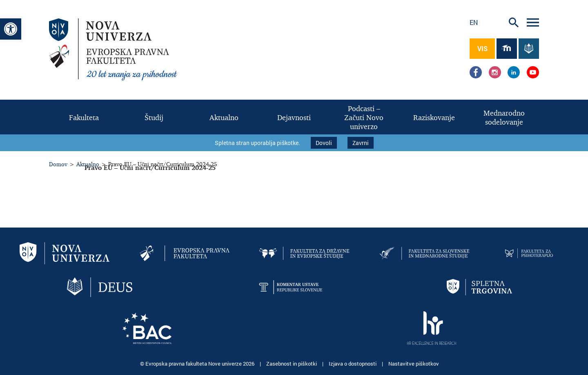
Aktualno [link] (88, 163)
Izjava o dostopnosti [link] (353, 363)
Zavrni (361, 142)
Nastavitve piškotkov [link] (414, 363)
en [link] (474, 22)
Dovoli (324, 142)
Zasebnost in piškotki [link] (292, 363)
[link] (11, 29)
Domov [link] (58, 163)
